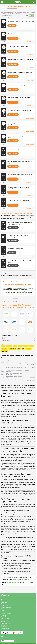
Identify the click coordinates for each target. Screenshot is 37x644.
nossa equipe (17, 288)
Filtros (32, 15)
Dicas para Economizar (12, 8)
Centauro (31, 346)
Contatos (3, 610)
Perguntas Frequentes (6, 612)
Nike (23, 349)
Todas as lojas (4, 606)
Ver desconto (13, 38)
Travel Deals (4, 627)
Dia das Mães (4, 625)
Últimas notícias (5, 604)
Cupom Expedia (12, 582)
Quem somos (4, 601)
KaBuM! (20, 346)
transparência (19, 294)
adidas (19, 349)
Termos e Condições (6, 614)
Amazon (3, 346)
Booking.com (5, 351)
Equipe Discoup (5, 618)
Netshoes (25, 346)
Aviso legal (4, 615)
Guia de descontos (6, 609)
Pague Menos (28, 349)
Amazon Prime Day (6, 628)
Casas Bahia (4, 349)
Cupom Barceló (25, 579)
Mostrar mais (18, 309)
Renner (15, 346)
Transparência (4, 617)
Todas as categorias (6, 607)
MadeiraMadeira (12, 349)
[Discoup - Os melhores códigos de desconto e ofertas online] (18, 2)
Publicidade (4, 602)
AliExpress (9, 346)
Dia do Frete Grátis (6, 624)
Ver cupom (12, 25)
